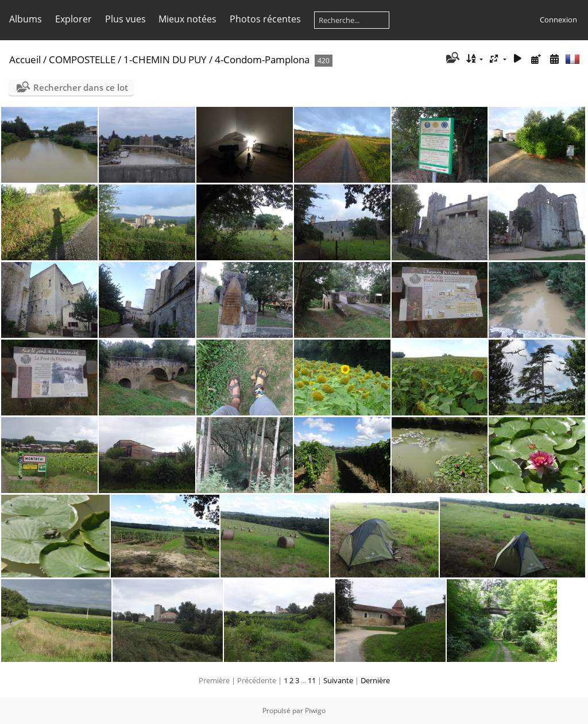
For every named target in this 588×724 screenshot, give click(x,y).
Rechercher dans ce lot (81, 87)
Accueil (25, 59)
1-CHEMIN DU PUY (165, 59)
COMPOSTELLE (82, 59)
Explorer (73, 19)
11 (312, 680)
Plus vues (125, 19)
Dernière (375, 680)
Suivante (338, 680)
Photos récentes (265, 19)
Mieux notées (187, 19)
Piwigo (315, 710)
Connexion (558, 20)
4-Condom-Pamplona (262, 59)
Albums (26, 19)
